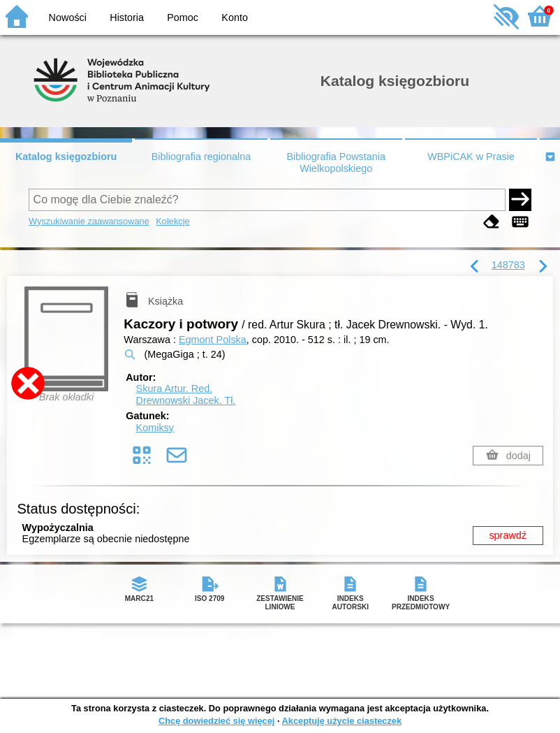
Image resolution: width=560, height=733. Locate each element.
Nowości (68, 17)
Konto (235, 17)
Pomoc (183, 17)
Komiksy (155, 428)
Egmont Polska (213, 340)
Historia (127, 17)
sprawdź (508, 535)
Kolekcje (172, 221)
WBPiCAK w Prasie (471, 157)
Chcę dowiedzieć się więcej (216, 721)
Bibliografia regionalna (201, 157)
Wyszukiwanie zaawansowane (89, 221)
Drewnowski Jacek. (186, 400)
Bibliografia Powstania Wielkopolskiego (336, 162)
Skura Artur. (175, 389)
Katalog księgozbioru (66, 157)
